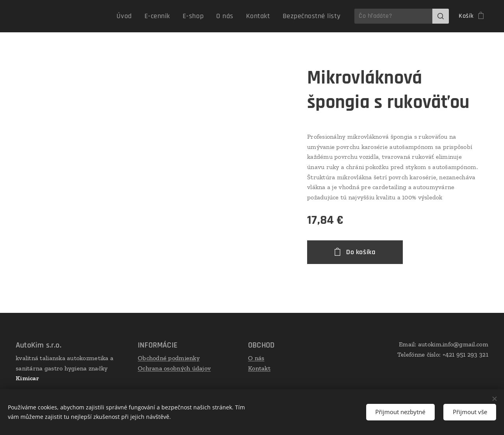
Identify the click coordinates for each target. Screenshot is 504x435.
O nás (256, 358)
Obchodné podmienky (169, 358)
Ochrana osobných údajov (174, 368)
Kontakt (259, 368)
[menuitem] (143, 16)
